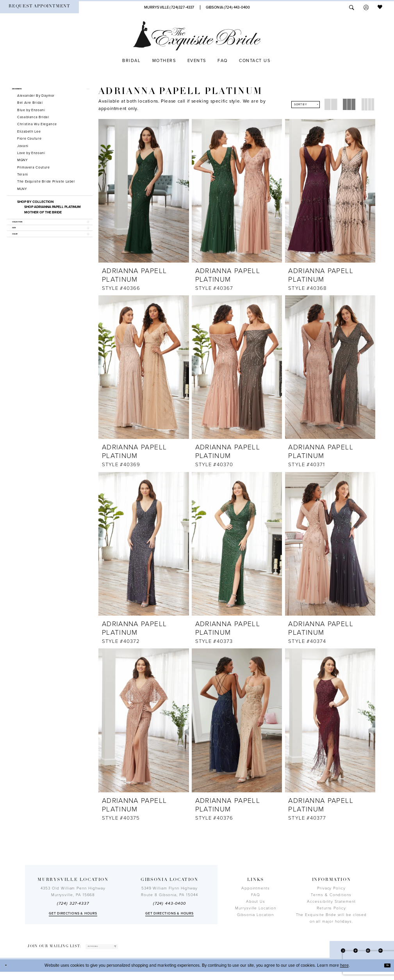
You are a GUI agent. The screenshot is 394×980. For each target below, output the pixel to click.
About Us (256, 905)
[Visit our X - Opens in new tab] (329, 957)
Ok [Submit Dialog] (385, 974)
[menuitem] (39, 7)
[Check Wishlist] (380, 7)
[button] (366, 7)
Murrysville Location (256, 911)
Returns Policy (331, 911)
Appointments (256, 891)
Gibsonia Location (255, 918)
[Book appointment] (39, 7)
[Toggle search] (352, 7)
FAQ (256, 898)
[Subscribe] (146, 952)
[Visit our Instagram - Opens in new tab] (362, 957)
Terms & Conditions (331, 898)
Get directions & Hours (73, 917)
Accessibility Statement (331, 905)
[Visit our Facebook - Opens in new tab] (345, 957)
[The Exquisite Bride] (197, 36)
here (344, 974)
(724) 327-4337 (73, 907)
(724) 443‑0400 (169, 907)
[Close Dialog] (9, 974)
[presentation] (144, 191)
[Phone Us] (169, 7)
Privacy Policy (331, 891)
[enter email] (118, 952)
